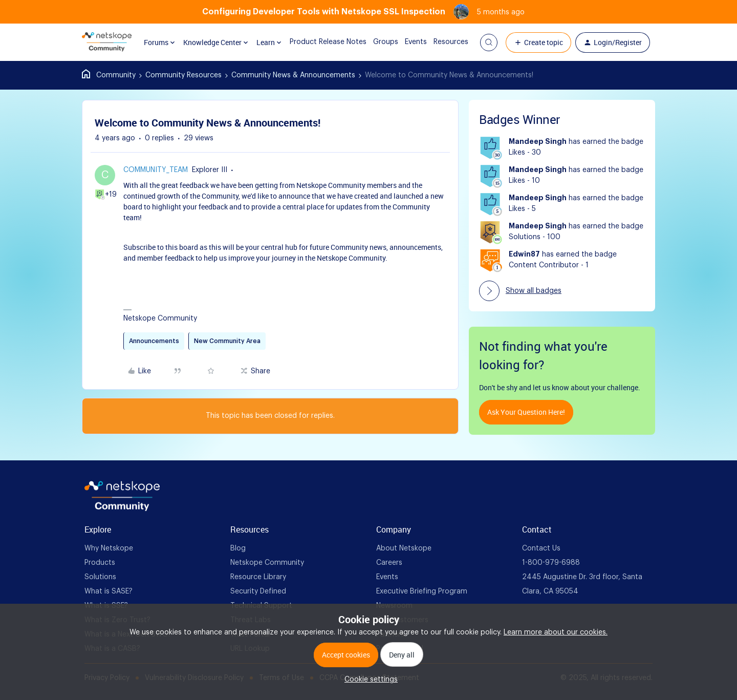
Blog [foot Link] (238, 548)
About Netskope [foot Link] (404, 548)
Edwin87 (524, 254)
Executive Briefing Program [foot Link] (422, 591)
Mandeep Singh (538, 142)
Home (109, 75)
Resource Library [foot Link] (258, 577)
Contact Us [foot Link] (541, 548)
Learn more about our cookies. (556, 632)
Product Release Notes (320, 42)
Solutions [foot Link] (100, 577)
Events (408, 42)
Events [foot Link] (387, 577)
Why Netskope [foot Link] (109, 548)
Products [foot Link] (100, 563)
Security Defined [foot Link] (258, 591)
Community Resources (183, 75)
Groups (377, 42)
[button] (489, 43)
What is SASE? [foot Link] (109, 591)
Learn (266, 42)
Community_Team (156, 170)
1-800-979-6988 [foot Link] (551, 563)
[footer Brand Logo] (122, 509)
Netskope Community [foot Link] (267, 563)
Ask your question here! (526, 412)
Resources (443, 42)
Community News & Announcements (293, 75)
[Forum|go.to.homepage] (107, 43)
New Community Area (227, 341)
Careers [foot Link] (389, 563)
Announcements (154, 341)
